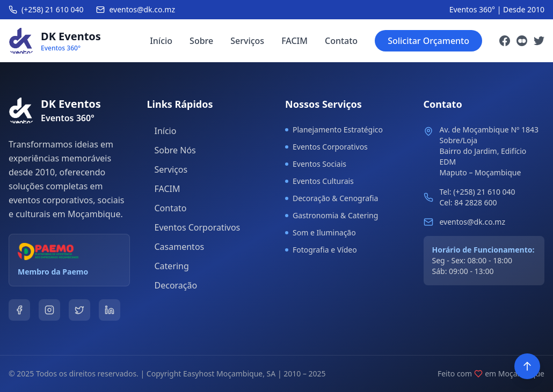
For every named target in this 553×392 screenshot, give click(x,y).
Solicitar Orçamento (428, 41)
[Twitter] (539, 41)
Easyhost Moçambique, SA (229, 373)
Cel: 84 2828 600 (468, 202)
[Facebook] (505, 41)
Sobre (201, 41)
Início (161, 41)
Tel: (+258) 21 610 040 (478, 192)
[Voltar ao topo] (527, 366)
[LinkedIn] (110, 310)
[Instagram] (522, 41)
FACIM (294, 41)
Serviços (247, 41)
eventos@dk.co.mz (473, 222)
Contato (341, 41)
